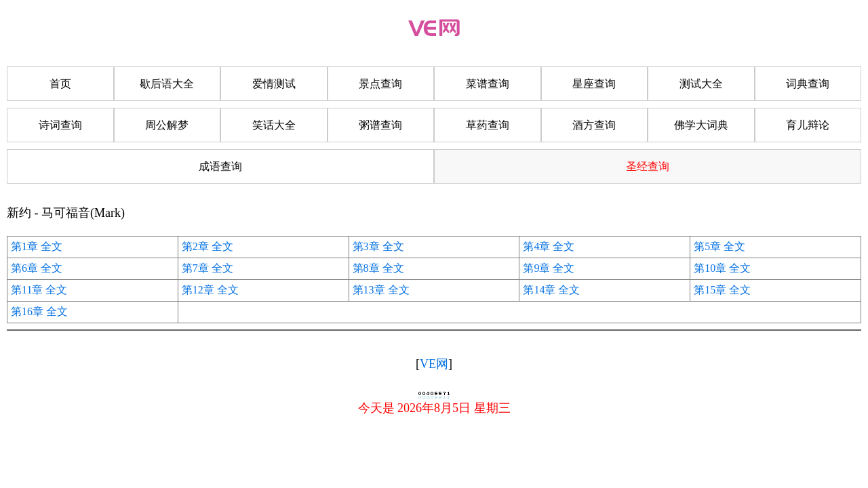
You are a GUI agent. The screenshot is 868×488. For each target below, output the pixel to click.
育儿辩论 (808, 125)
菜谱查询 (488, 84)
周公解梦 (167, 125)
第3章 (366, 246)
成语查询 (220, 166)
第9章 (536, 268)
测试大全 (701, 84)
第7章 (195, 268)
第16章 (27, 311)
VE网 (434, 364)
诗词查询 (60, 125)
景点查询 (380, 84)
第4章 (536, 246)
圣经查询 (648, 166)
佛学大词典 (701, 125)
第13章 (369, 290)
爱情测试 (274, 84)
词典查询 (808, 84)
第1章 (24, 246)
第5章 (707, 246)
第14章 (539, 290)
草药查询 (488, 125)
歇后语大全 (167, 84)
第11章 (27, 290)
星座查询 (594, 84)
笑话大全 (274, 125)
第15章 (710, 290)
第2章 (195, 246)
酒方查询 (594, 125)
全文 (52, 246)
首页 (60, 84)
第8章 (366, 268)
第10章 (710, 268)
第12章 (198, 290)
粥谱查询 (380, 125)
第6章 (24, 268)
